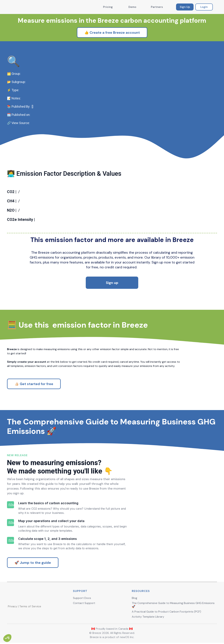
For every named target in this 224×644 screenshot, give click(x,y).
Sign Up (185, 7)
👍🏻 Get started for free (34, 384)
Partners (157, 7)
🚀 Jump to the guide (33, 563)
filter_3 (10, 540)
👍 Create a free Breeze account (112, 32)
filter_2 (10, 523)
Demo (132, 7)
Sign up (112, 283)
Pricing (108, 7)
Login (204, 7)
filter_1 (10, 505)
